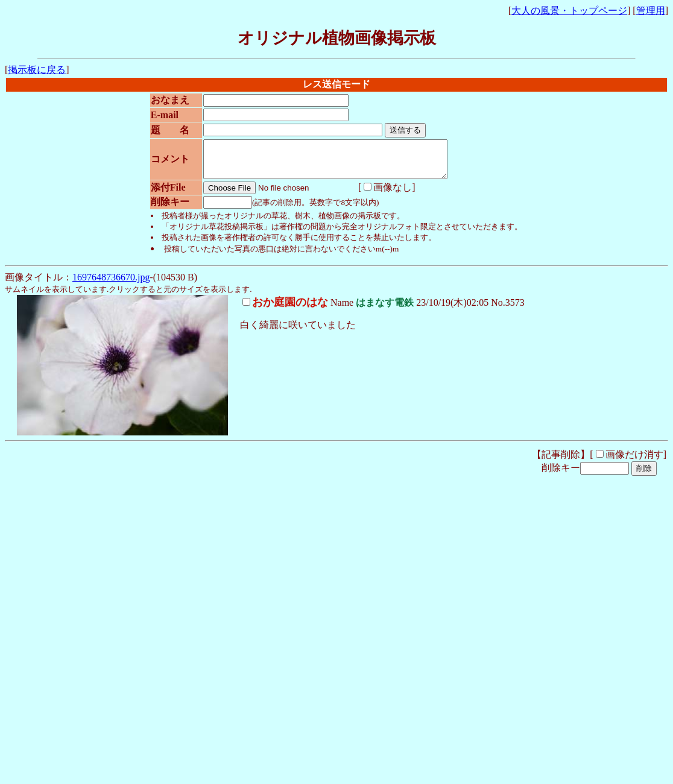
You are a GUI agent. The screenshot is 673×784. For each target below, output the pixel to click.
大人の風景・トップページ (569, 11)
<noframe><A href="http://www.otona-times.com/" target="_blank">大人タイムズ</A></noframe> (204, 671)
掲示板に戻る (37, 70)
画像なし (383, 194)
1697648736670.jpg (111, 284)
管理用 (651, 11)
